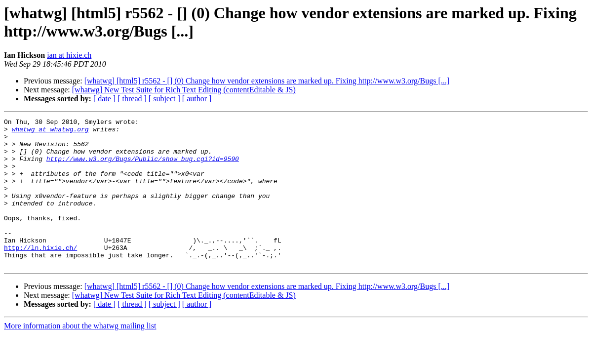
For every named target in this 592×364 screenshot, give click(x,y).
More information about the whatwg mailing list (80, 355)
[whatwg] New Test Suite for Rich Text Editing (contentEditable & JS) (184, 90)
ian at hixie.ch (69, 55)
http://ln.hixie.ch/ (40, 274)
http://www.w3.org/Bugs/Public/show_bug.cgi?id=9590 (143, 167)
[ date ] (104, 99)
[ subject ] (164, 99)
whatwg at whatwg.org (50, 132)
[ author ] (197, 99)
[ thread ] (132, 99)
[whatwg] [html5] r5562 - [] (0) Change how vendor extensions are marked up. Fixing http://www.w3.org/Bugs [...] (267, 81)
